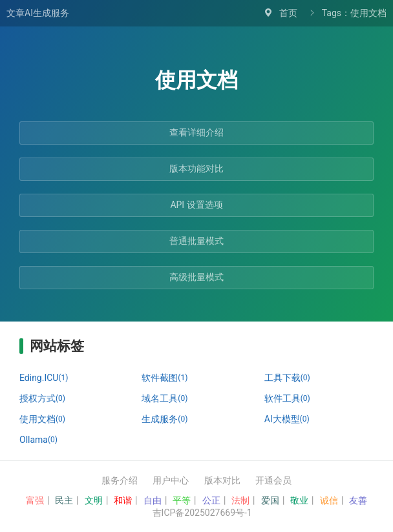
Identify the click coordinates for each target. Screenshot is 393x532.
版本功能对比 (197, 169)
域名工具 (165, 398)
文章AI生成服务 (38, 13)
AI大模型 (287, 419)
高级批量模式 (197, 277)
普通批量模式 (197, 241)
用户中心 (171, 480)
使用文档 (42, 419)
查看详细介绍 (197, 132)
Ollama (38, 440)
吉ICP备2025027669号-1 (202, 513)
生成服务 (165, 419)
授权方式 (42, 398)
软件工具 (287, 398)
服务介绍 (120, 480)
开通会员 (273, 480)
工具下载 (287, 378)
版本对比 (222, 480)
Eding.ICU (44, 378)
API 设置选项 (196, 205)
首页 (288, 13)
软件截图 (165, 378)
